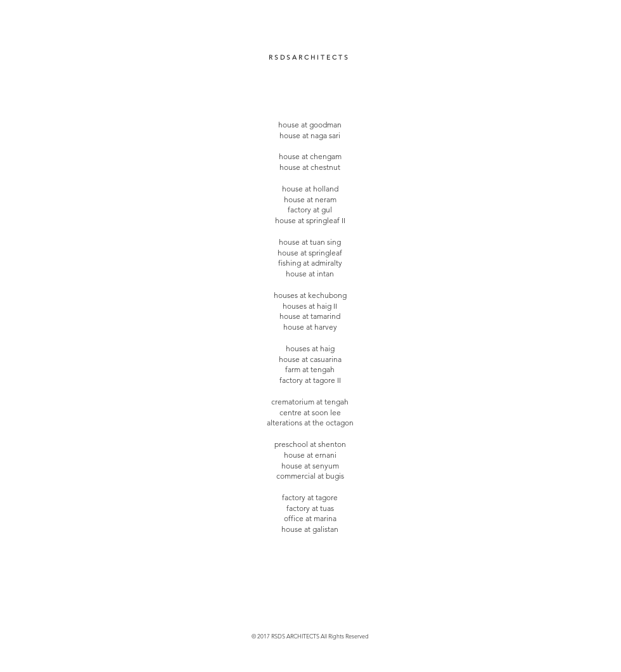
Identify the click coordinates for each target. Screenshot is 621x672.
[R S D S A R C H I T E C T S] (308, 58)
